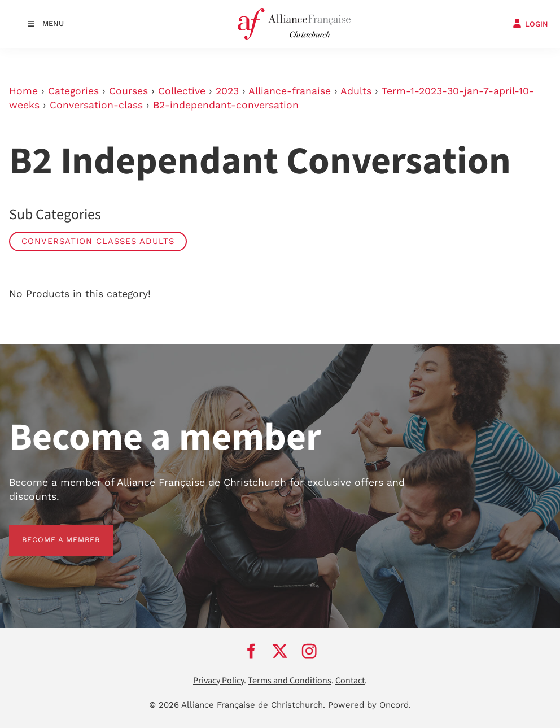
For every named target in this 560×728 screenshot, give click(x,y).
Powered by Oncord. (369, 705)
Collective (182, 91)
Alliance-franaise (290, 91)
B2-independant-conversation (226, 105)
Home (23, 91)
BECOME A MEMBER (48, 531)
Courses (128, 91)
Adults (356, 91)
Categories (73, 91)
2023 (227, 91)
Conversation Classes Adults (98, 241)
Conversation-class (96, 105)
